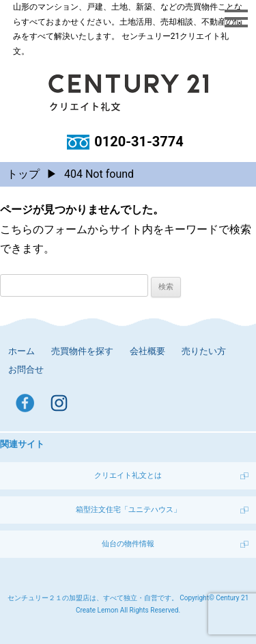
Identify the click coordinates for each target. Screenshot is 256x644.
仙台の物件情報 (128, 544)
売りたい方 (204, 351)
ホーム (22, 351)
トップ (23, 174)
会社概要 (147, 351)
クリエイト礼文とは (128, 475)
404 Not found (99, 174)
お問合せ (26, 370)
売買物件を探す (82, 351)
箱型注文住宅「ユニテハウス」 (128, 510)
